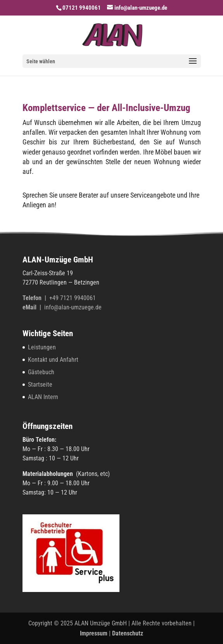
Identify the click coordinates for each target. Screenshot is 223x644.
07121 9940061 (82, 8)
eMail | (33, 307)
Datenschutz (128, 633)
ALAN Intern (43, 397)
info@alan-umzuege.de (73, 307)
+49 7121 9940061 (73, 298)
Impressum (94, 633)
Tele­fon (33, 298)
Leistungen (42, 347)
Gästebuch (41, 372)
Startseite (40, 384)
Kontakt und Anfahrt (53, 360)
